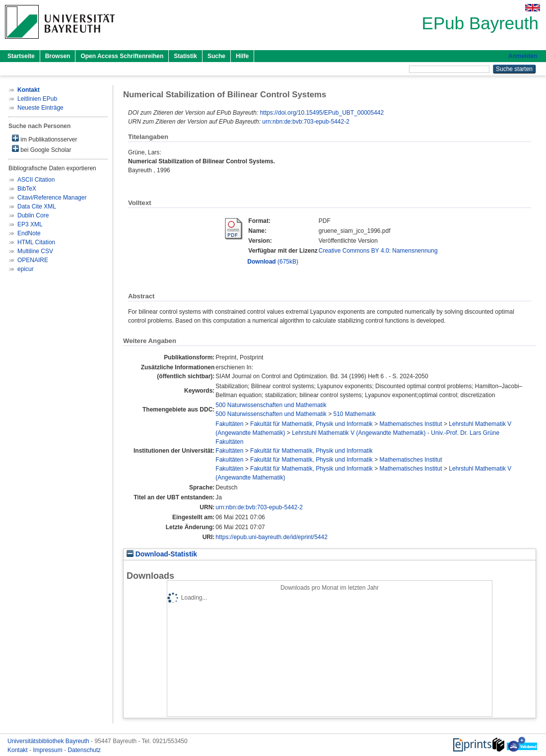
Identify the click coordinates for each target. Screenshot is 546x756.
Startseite (21, 56)
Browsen (58, 56)
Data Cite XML (37, 206)
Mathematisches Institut (411, 424)
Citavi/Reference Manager (52, 198)
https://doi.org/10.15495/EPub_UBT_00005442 (322, 113)
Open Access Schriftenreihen (122, 56)
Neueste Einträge (40, 108)
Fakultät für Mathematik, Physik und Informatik (311, 424)
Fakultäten (229, 424)
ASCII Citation (36, 180)
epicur (26, 269)
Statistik (185, 56)
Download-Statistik (162, 554)
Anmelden (523, 56)
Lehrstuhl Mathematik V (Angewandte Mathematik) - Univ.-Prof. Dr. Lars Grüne (396, 433)
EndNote (29, 233)
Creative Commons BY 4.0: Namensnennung (378, 251)
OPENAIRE (33, 260)
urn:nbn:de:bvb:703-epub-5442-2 (306, 122)
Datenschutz (84, 750)
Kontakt (18, 750)
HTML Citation (36, 242)
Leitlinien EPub (37, 99)
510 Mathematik (355, 414)
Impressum (48, 750)
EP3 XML (30, 224)
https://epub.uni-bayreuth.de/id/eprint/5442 (272, 537)
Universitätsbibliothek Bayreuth (49, 741)
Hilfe (242, 56)
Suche (216, 56)
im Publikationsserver (44, 139)
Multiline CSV (35, 251)
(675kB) (273, 262)
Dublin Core (33, 215)
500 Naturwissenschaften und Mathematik (271, 405)
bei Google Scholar (41, 149)
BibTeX (27, 189)
